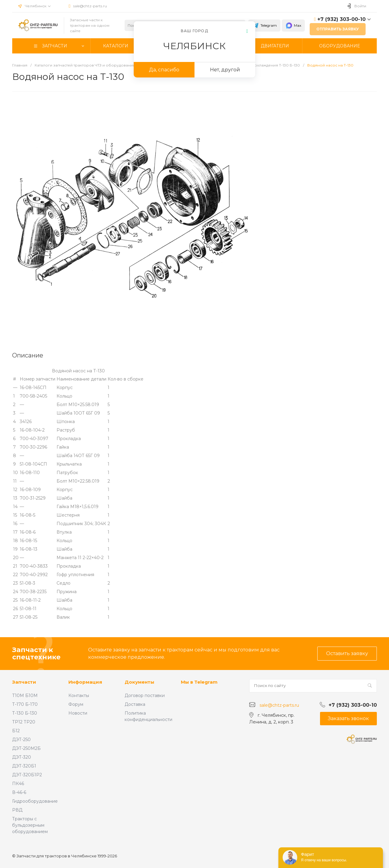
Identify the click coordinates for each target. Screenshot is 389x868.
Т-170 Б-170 (25, 704)
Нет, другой (225, 70)
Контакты (79, 695)
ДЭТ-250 (21, 740)
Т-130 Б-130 (25, 713)
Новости (78, 713)
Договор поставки (145, 695)
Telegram (264, 26)
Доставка (135, 704)
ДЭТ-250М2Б (26, 748)
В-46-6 (19, 792)
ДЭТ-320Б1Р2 (27, 775)
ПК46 (18, 784)
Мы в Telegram (199, 682)
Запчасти (24, 682)
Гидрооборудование (35, 801)
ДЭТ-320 (22, 757)
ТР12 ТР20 (24, 722)
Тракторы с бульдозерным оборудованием (30, 825)
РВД (17, 810)
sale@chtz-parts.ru (90, 6)
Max (293, 26)
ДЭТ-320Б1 (24, 766)
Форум (76, 704)
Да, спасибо (164, 70)
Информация (85, 682)
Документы (139, 682)
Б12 (16, 731)
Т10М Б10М (25, 695)
